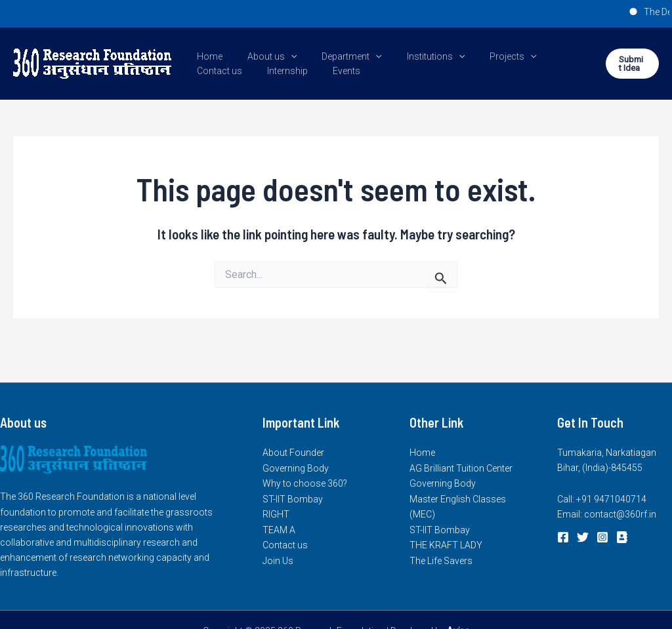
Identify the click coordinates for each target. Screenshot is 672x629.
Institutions (413, 56)
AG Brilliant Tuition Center (461, 468)
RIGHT (276, 514)
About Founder (293, 453)
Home (206, 56)
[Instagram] (602, 537)
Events (266, 71)
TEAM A (279, 529)
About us (262, 56)
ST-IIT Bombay (293, 498)
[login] (622, 537)
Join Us (278, 559)
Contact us (548, 56)
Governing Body (296, 468)
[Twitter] (583, 537)
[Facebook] (563, 537)
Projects (483, 56)
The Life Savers (441, 559)
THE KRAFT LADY (446, 544)
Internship (214, 71)
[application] (281, 56)
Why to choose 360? (305, 483)
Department (335, 56)
